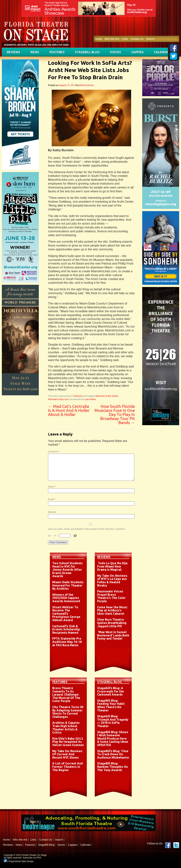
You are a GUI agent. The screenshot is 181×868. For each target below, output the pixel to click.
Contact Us (137, 39)
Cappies (138, 52)
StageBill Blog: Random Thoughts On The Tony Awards (112, 767)
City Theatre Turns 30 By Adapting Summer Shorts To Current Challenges (68, 712)
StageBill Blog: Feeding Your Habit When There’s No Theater (111, 705)
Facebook (168, 845)
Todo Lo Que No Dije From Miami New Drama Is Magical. (112, 566)
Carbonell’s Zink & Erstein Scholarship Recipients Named (66, 629)
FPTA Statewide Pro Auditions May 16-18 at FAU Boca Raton (67, 642)
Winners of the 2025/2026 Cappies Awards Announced (66, 598)
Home (98, 39)
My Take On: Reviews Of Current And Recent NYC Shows (67, 754)
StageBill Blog (87, 52)
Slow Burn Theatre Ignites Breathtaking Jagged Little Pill (112, 623)
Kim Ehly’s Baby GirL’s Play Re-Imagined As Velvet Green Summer (68, 742)
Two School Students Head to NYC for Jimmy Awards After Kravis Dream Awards (67, 570)
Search (150, 39)
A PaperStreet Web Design (19, 861)
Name (52, 487)
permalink (90, 399)
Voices (115, 52)
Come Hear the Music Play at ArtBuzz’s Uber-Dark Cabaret (112, 610)
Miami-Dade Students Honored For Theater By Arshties (68, 585)
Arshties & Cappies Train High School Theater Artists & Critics (66, 728)
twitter (176, 845)
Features (57, 52)
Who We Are (112, 39)
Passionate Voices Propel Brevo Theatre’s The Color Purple (111, 596)
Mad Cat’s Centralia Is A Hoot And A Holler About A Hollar (69, 410)
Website (52, 512)
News (35, 52)
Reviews (13, 52)
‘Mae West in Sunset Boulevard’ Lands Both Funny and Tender (113, 635)
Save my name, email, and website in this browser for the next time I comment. (87, 529)
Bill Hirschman (87, 85)
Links (125, 39)
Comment (54, 452)
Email (52, 499)
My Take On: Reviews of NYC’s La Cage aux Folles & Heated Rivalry (112, 581)
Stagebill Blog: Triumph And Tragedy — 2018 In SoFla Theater (113, 721)
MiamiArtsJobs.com (58, 399)
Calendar (162, 52)
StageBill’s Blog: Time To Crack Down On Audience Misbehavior (113, 754)
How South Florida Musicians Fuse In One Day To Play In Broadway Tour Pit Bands (115, 414)
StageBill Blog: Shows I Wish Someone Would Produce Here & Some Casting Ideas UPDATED (113, 738)
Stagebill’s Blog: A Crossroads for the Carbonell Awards (111, 691)
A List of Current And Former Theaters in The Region (68, 767)
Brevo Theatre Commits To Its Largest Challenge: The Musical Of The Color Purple (66, 694)
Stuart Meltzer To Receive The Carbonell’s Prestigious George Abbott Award (66, 614)
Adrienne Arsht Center (107, 396)
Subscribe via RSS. (32, 858)
